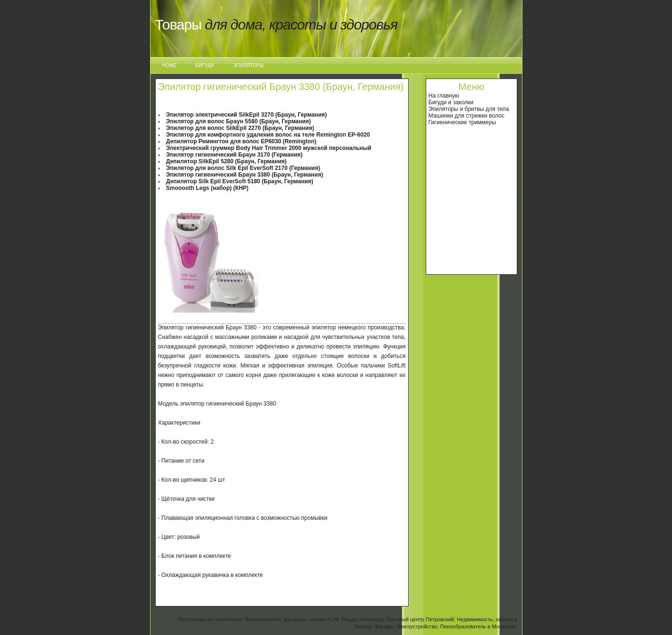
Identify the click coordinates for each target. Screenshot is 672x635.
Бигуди (205, 65)
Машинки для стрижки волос (467, 116)
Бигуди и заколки (451, 102)
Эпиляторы (249, 65)
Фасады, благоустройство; (407, 626)
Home (170, 65)
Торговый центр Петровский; (421, 619)
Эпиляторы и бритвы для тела (469, 109)
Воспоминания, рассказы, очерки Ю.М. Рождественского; (315, 619)
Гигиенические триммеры (462, 122)
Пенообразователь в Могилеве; (478, 626)
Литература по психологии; (211, 619)
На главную (444, 96)
